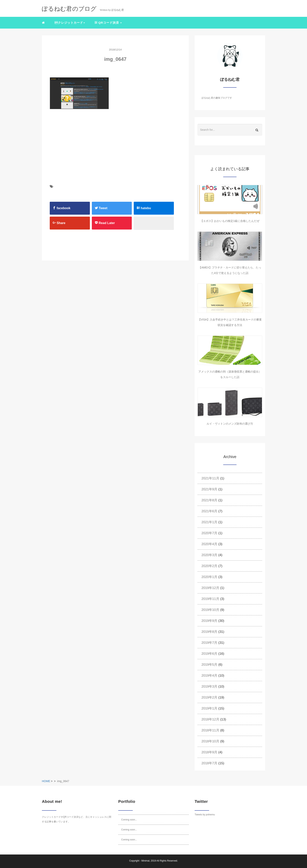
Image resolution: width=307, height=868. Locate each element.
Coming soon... (129, 820)
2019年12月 (210, 588)
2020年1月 (209, 577)
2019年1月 (209, 708)
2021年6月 (209, 511)
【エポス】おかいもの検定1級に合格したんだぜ (230, 221)
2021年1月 (209, 522)
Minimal (145, 861)
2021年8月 (209, 500)
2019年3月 (209, 687)
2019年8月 (209, 632)
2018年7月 (209, 763)
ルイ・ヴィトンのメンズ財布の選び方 (230, 424)
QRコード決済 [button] (108, 23)
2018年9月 (209, 752)
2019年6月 (209, 654)
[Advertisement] (75, 154)
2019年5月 (209, 665)
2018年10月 (210, 741)
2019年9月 (209, 621)
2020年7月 (209, 533)
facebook (62, 208)
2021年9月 (209, 489)
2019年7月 (209, 643)
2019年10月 (210, 610)
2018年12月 (210, 719)
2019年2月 (209, 697)
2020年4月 (209, 544)
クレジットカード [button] (70, 23)
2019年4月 (209, 676)
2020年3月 (209, 555)
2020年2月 (209, 566)
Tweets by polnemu (205, 815)
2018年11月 (210, 730)
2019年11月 (210, 599)
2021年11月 (210, 478)
